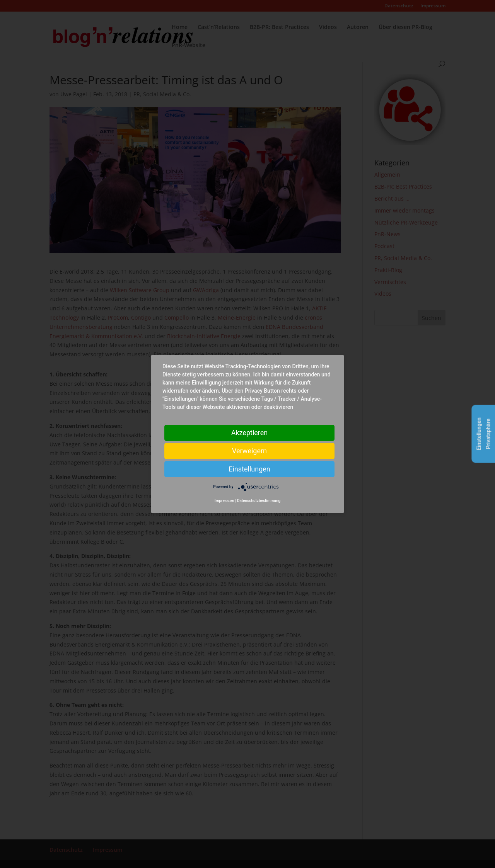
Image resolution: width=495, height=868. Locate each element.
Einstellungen (249, 469)
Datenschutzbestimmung (259, 501)
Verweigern (249, 451)
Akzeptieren (250, 433)
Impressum (224, 501)
